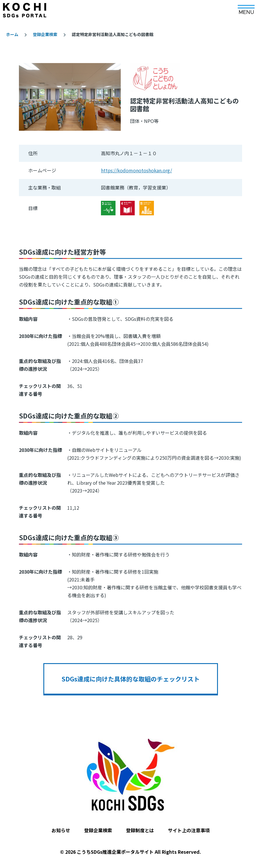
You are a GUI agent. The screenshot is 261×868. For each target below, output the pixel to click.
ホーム (12, 34)
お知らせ (61, 830)
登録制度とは (140, 830)
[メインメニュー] (246, 8)
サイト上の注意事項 (189, 830)
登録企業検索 (45, 34)
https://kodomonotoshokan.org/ (136, 170)
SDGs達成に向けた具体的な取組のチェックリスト (130, 679)
